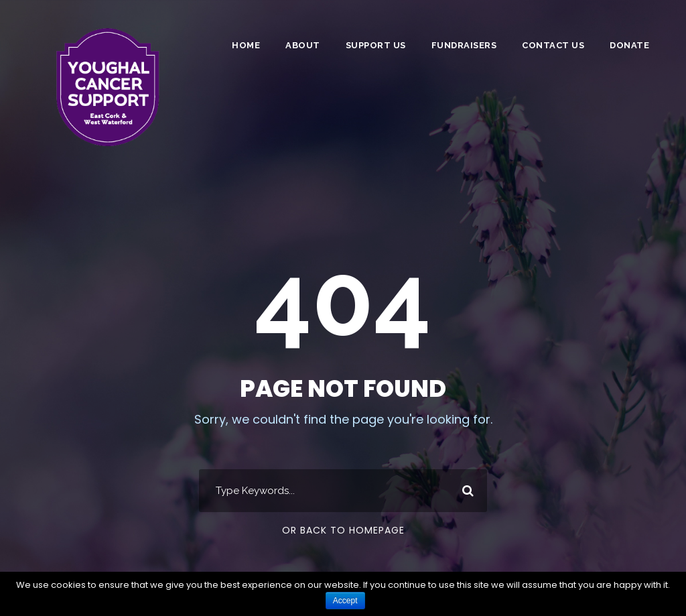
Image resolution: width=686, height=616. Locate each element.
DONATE (629, 45)
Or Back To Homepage (343, 530)
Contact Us (553, 45)
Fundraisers (464, 45)
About (303, 45)
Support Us (376, 45)
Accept (345, 601)
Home (246, 45)
